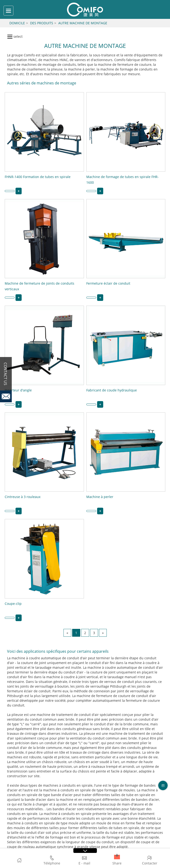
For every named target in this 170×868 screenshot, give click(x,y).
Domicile (17, 23)
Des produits (42, 23)
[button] (117, 857)
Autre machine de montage (83, 23)
